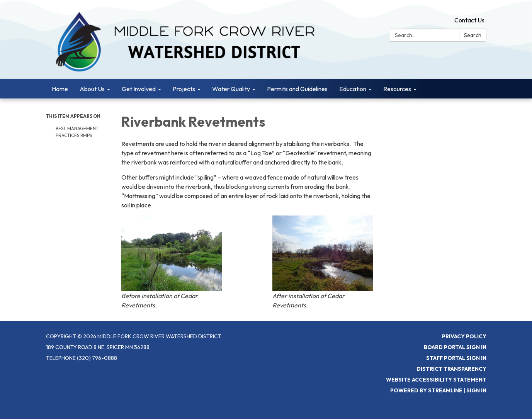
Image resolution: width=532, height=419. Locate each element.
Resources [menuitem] (397, 89)
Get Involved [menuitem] (139, 89)
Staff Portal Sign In (456, 358)
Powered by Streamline (426, 390)
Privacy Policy (464, 336)
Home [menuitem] (60, 89)
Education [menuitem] (353, 89)
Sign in (476, 390)
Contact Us (469, 20)
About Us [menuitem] (92, 89)
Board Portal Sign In (455, 347)
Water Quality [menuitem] (231, 89)
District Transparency (451, 369)
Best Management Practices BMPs (77, 132)
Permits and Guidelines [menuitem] (297, 89)
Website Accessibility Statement (436, 380)
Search (473, 35)
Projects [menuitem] (184, 89)
